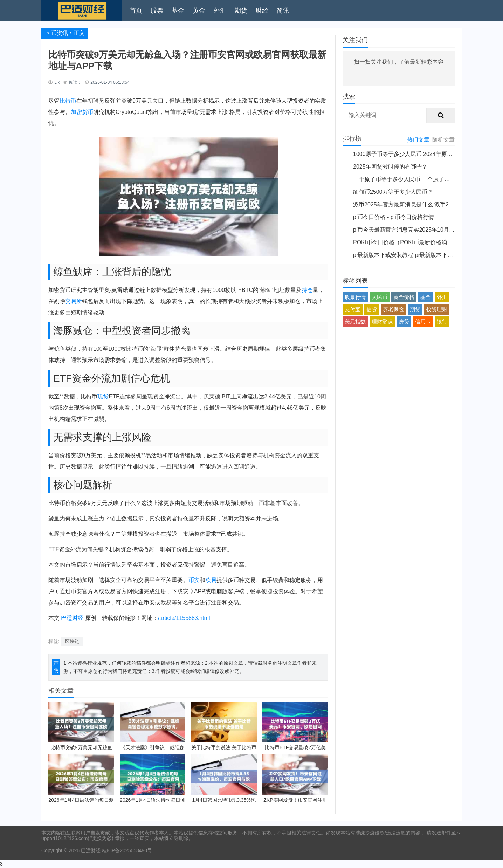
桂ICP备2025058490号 (126, 850)
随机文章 (443, 140)
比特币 (68, 101)
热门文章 (418, 140)
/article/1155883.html (184, 618)
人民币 (380, 297)
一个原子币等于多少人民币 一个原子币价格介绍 (413, 179)
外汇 (220, 11)
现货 (103, 397)
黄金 (199, 11)
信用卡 (423, 322)
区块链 (72, 641)
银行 (442, 322)
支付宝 (353, 309)
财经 (262, 11)
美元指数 (355, 322)
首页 (136, 11)
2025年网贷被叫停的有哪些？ (390, 167)
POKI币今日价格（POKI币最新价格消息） (406, 242)
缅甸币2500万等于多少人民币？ (393, 192)
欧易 (211, 580)
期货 (241, 11)
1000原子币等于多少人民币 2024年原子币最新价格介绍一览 (428, 154)
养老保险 (393, 309)
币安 (194, 580)
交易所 (74, 301)
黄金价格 (404, 297)
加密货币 (82, 112)
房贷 (404, 322)
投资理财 (437, 309)
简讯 (283, 11)
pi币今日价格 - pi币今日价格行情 (394, 217)
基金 (178, 11)
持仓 (307, 290)
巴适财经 (72, 618)
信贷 (372, 309)
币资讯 (60, 33)
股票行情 (355, 297)
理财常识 (382, 322)
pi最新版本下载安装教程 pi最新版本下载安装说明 (414, 255)
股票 (157, 11)
